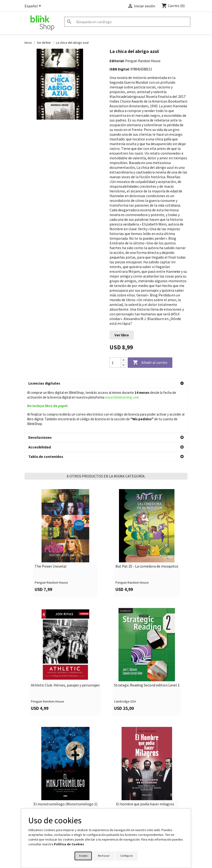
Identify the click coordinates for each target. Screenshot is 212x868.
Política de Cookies (69, 844)
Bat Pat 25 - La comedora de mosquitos (147, 566)
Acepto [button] (83, 856)
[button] (106, 383)
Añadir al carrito (150, 363)
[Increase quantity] (123, 360)
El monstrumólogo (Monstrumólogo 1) (65, 803)
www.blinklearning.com (122, 397)
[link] (65, 542)
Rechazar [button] (104, 856)
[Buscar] (127, 22)
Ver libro (122, 335)
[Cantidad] (115, 363)
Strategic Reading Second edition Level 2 (147, 685)
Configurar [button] (127, 856)
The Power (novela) (51, 566)
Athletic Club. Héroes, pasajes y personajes (65, 685)
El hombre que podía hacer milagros (145, 803)
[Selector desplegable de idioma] (34, 6)
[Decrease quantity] (123, 365)
